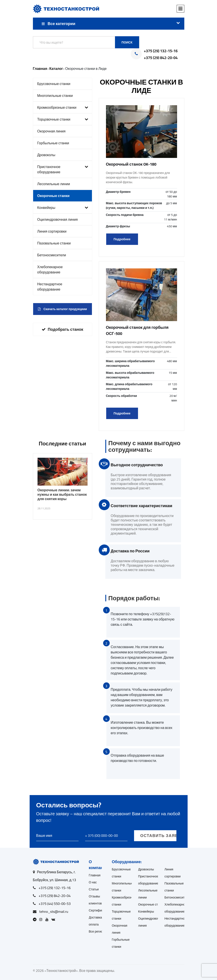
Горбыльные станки (53, 143)
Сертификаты (99, 910)
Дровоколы (46, 155)
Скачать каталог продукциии (62, 309)
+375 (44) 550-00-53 (55, 904)
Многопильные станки (55, 96)
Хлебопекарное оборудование (50, 269)
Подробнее (122, 239)
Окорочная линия (51, 131)
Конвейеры (63, 208)
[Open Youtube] (48, 919)
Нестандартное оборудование (50, 287)
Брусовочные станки (54, 84)
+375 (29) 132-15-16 (161, 51)
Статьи (94, 889)
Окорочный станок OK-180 (131, 164)
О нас (93, 882)
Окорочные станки (53, 196)
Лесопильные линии (54, 184)
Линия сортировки (52, 231)
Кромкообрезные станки (63, 107)
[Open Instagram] (42, 919)
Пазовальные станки (54, 243)
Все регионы (98, 931)
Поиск (127, 42)
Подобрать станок (63, 329)
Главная (95, 875)
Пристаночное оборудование (63, 169)
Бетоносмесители (52, 255)
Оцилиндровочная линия (58, 219)
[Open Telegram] (36, 919)
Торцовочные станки (63, 119)
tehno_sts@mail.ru (54, 911)
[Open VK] (54, 919)
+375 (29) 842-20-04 (161, 58)
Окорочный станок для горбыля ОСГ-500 (137, 330)
